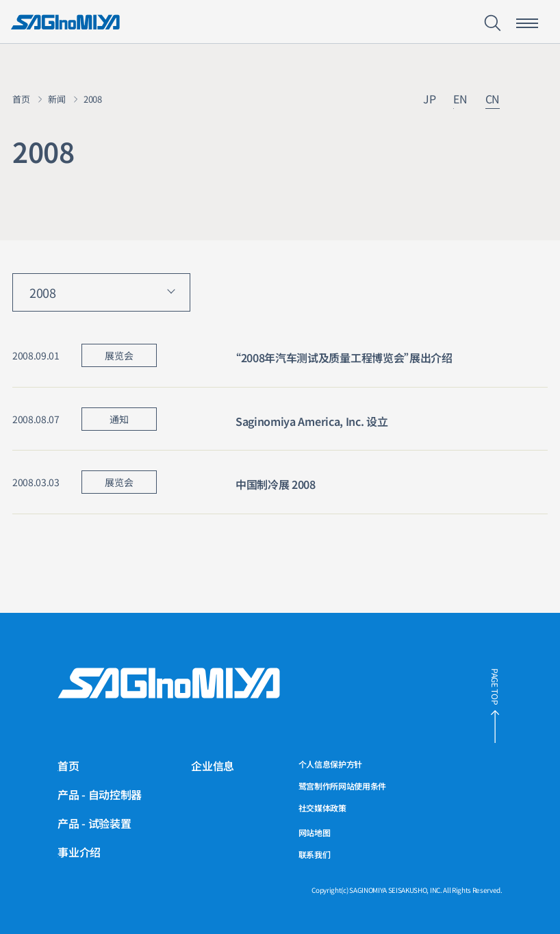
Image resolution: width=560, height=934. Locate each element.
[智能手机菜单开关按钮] (527, 23)
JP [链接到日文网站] (429, 100)
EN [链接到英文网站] (460, 100)
